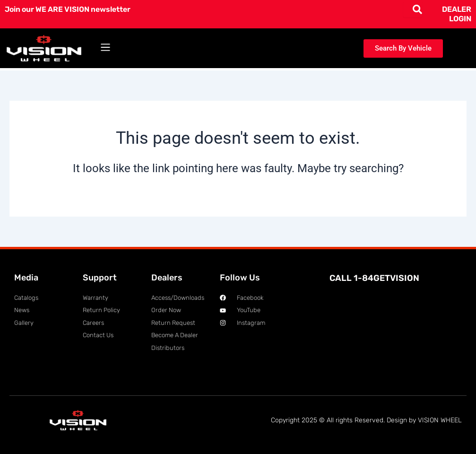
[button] (106, 48)
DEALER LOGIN (457, 14)
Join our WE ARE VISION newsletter (69, 9)
